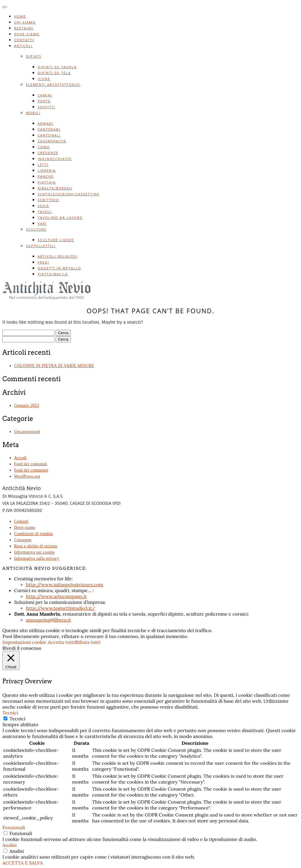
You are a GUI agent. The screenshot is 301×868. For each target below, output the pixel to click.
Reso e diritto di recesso (36, 546)
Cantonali (49, 135)
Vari (42, 223)
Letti (43, 165)
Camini (45, 95)
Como (44, 147)
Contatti (24, 40)
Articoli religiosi (58, 256)
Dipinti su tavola (57, 67)
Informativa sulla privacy (37, 558)
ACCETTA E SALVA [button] (23, 863)
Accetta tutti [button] (62, 642)
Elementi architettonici (53, 85)
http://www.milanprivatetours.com (65, 584)
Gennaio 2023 (27, 405)
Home (20, 16)
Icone (44, 79)
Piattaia (47, 182)
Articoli (23, 46)
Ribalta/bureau (55, 188)
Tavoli (45, 212)
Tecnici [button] (10, 713)
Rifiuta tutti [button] (88, 642)
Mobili (33, 113)
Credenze (48, 153)
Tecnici (17, 719)
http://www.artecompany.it (56, 596)
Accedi (20, 458)
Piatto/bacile (53, 274)
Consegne (23, 540)
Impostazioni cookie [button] (24, 642)
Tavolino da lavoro (60, 218)
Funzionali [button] (14, 827)
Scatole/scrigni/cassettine (68, 194)
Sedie (43, 206)
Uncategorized (27, 432)
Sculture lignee (56, 240)
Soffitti (46, 107)
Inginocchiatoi (55, 159)
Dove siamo (27, 34)
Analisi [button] (10, 845)
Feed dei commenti (31, 470)
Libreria (47, 170)
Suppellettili (41, 246)
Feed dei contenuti (31, 464)
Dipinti (34, 56)
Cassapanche (52, 141)
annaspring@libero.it (49, 620)
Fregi (44, 262)
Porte (44, 101)
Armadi (46, 123)
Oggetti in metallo (59, 268)
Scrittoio (48, 200)
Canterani (49, 129)
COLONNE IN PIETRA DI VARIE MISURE (54, 366)
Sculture (36, 229)
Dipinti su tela (54, 73)
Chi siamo (25, 22)
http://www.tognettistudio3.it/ (60, 608)
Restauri (24, 28)
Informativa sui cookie (34, 552)
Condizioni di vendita (34, 534)
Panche (46, 176)
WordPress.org (27, 476)
